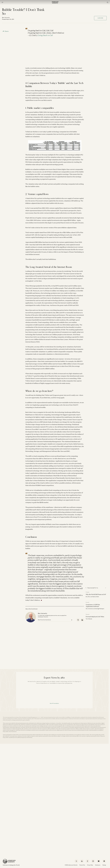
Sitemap (104, 865)
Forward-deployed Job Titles (95, 617)
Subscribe (100, 18)
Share (6, 31)
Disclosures (98, 865)
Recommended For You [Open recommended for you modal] (92, 588)
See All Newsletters (54, 703)
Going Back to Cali (45, 35)
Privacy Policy (90, 865)
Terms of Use (82, 865)
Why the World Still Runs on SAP (96, 594)
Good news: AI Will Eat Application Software (93, 606)
